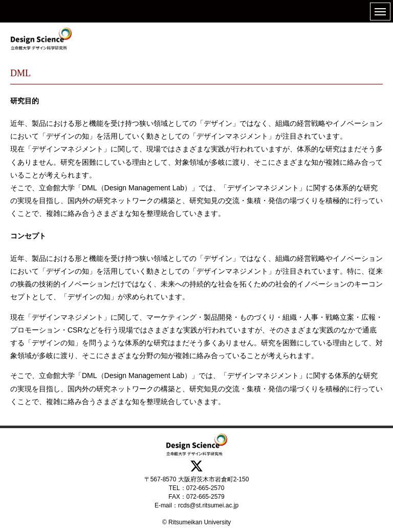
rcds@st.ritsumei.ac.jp (208, 505)
